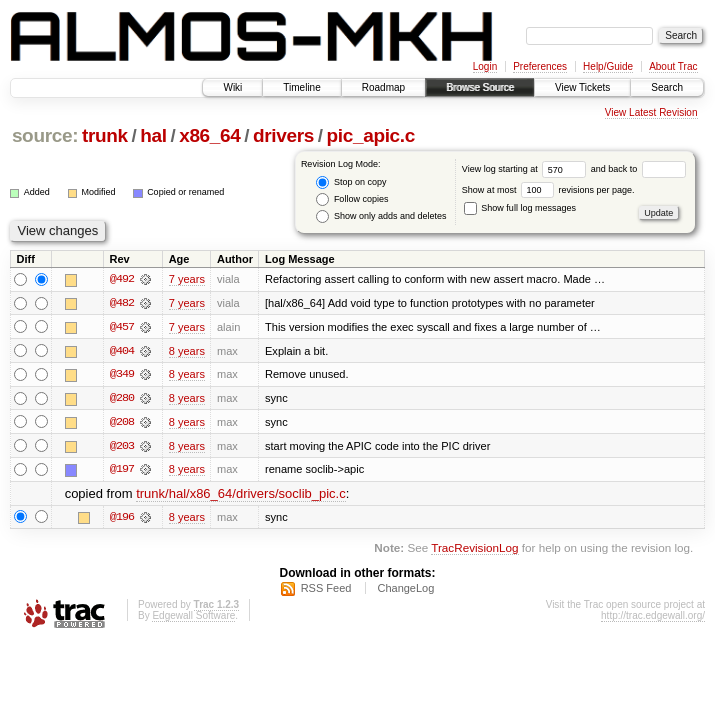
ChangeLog (405, 590)
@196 (122, 519)
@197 (122, 471)
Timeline (301, 87)
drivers (283, 135)
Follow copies (352, 199)
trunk (105, 135)
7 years (187, 279)
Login (485, 66)
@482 (122, 303)
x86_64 (209, 135)
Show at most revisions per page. (548, 190)
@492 (122, 279)
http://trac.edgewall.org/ (653, 617)
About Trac (673, 66)
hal (153, 135)
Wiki (232, 87)
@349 (122, 375)
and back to (638, 169)
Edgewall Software (193, 617)
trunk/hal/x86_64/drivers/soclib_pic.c (241, 495)
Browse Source (480, 87)
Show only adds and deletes (381, 216)
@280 (122, 399)
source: (45, 135)
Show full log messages (520, 208)
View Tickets (582, 87)
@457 (122, 327)
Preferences (540, 66)
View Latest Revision (651, 112)
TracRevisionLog (474, 549)
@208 (122, 423)
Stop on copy (351, 182)
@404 (122, 351)
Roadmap (383, 87)
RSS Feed (326, 590)
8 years (187, 351)
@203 (122, 447)
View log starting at (526, 169)
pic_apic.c (371, 135)
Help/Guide (608, 66)
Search (667, 87)
